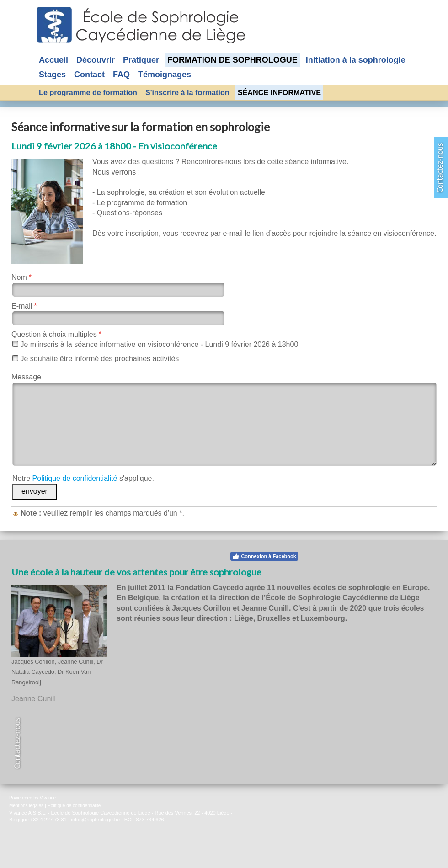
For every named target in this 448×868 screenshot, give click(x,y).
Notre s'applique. (83, 478)
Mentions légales (26, 806)
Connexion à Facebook (264, 556)
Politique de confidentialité (75, 478)
